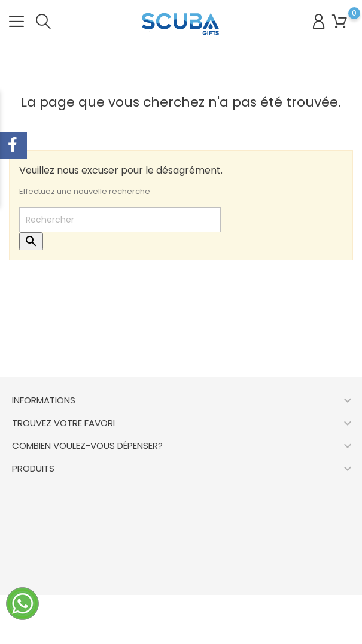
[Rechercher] (120, 220)
